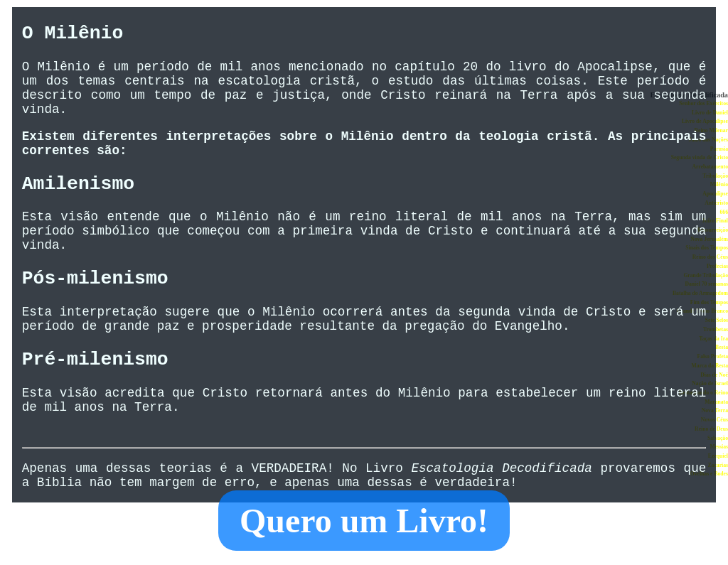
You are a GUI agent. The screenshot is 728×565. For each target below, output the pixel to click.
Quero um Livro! (364, 521)
